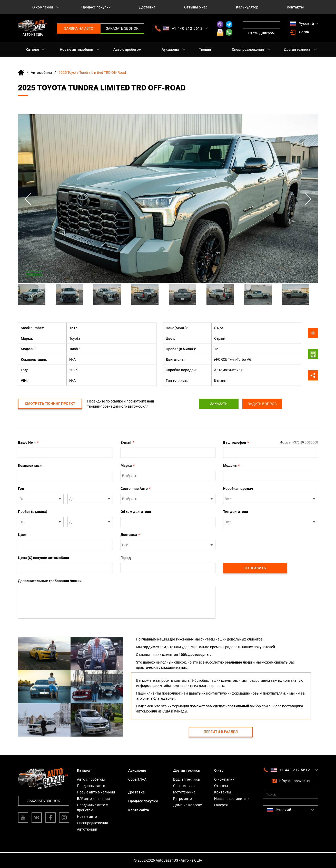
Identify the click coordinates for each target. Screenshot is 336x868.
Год (21, 489)
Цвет (22, 535)
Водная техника (186, 779)
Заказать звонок (122, 28)
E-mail (127, 442)
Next (308, 199)
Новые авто (87, 817)
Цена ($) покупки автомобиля (43, 558)
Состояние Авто (136, 489)
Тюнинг (205, 49)
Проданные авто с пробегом (92, 808)
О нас (219, 770)
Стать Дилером (261, 33)
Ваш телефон (271, 442)
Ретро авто (182, 799)
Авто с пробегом (127, 49)
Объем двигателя (136, 512)
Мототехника (184, 792)
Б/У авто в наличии (93, 799)
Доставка (147, 7)
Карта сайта (139, 810)
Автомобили (41, 73)
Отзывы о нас (196, 7)
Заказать (218, 404)
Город (126, 558)
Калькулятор (247, 7)
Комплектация (31, 466)
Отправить (255, 568)
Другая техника (297, 49)
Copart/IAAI (138, 779)
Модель (231, 466)
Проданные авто (91, 786)
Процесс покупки (96, 7)
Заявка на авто (79, 28)
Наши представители (232, 799)
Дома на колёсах (187, 805)
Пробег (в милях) (33, 512)
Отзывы (221, 786)
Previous (28, 199)
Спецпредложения (248, 49)
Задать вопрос (264, 404)
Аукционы (170, 49)
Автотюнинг (87, 829)
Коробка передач (238, 489)
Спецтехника (184, 786)
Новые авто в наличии (96, 792)
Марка (128, 466)
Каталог (33, 49)
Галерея (221, 805)
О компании (43, 7)
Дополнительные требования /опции (50, 581)
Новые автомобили (76, 49)
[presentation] (262, 542)
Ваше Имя (28, 442)
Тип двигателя (236, 512)
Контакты (295, 7)
